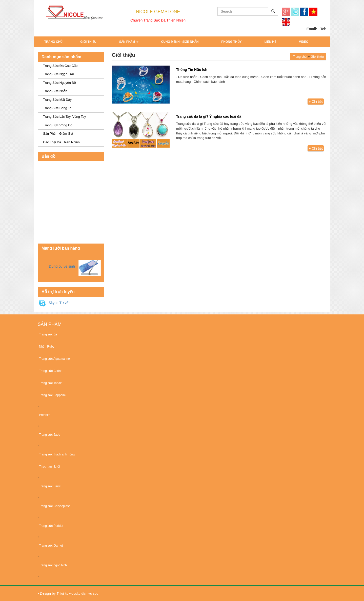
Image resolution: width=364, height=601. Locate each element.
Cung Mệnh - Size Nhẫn (180, 42)
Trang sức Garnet (51, 546)
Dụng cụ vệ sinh (62, 266)
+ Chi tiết (316, 102)
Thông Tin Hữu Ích (192, 70)
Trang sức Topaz (50, 383)
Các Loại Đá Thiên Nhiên (61, 142)
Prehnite (45, 415)
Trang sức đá (48, 334)
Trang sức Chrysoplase (55, 506)
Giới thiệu (88, 42)
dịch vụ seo (90, 594)
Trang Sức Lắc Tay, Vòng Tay (64, 117)
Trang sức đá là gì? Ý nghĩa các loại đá (209, 116)
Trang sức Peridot (51, 526)
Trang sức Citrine (51, 371)
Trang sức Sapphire (52, 395)
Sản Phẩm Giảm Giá (58, 134)
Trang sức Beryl (50, 486)
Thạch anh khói (49, 467)
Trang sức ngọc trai (58, 74)
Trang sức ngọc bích (53, 565)
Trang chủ (53, 42)
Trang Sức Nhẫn (55, 91)
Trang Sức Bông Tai (58, 108)
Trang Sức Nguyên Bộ (59, 83)
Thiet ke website (69, 594)
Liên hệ (270, 42)
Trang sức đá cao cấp (60, 66)
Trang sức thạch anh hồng (57, 454)
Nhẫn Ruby (47, 347)
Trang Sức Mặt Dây (57, 100)
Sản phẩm (129, 42)
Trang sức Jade (50, 435)
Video (304, 42)
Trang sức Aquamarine (54, 359)
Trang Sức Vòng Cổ (58, 125)
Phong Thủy (231, 42)
